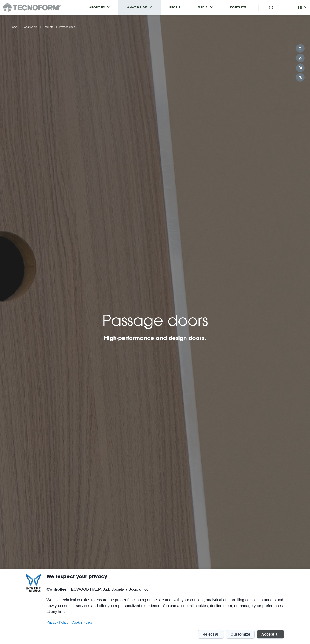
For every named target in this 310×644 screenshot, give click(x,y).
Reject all (211, 634)
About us (97, 8)
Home (14, 27)
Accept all (270, 634)
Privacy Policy (57, 622)
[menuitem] (300, 8)
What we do (30, 27)
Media (203, 8)
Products (48, 27)
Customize (240, 634)
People (175, 8)
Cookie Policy (82, 622)
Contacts (238, 8)
